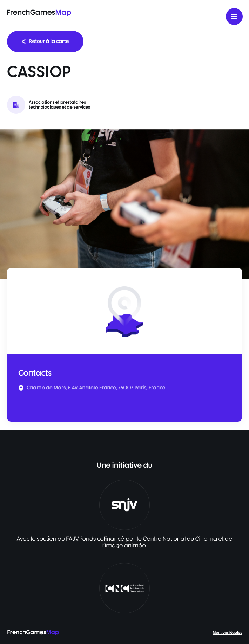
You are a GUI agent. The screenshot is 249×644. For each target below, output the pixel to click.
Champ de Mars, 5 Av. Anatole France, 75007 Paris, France (96, 388)
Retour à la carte (45, 41)
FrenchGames (39, 12)
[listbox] (124, 204)
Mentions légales (227, 633)
